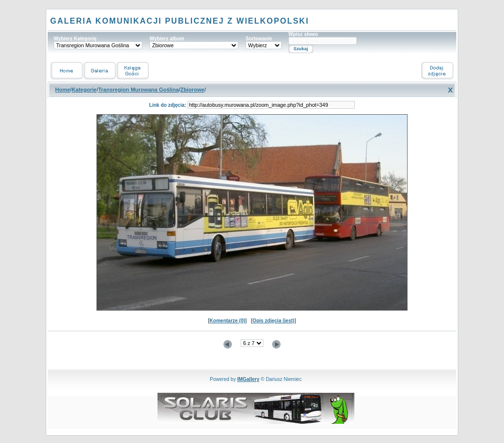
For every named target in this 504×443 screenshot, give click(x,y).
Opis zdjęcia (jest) (273, 321)
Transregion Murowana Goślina (138, 90)
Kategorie (84, 90)
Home (63, 90)
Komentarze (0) (227, 321)
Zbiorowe (192, 90)
